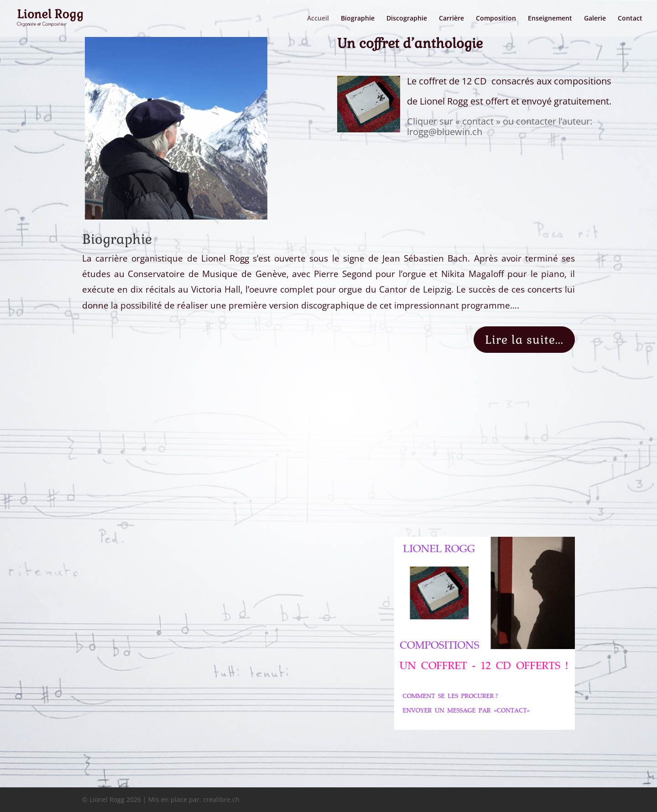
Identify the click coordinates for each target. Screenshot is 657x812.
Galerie (595, 19)
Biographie (358, 19)
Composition (496, 19)
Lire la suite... (524, 340)
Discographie (407, 19)
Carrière (451, 19)
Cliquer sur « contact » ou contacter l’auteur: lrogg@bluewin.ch (500, 127)
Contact (630, 19)
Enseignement (550, 19)
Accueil (318, 19)
